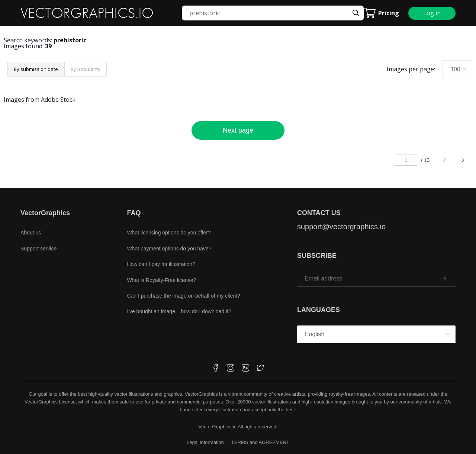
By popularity (86, 69)
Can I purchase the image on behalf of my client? (183, 296)
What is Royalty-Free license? (161, 280)
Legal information (205, 442)
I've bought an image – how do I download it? (179, 311)
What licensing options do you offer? (169, 233)
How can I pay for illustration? (161, 264)
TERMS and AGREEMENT (260, 442)
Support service (38, 249)
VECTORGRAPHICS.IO (87, 13)
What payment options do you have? (169, 249)
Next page (238, 130)
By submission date (36, 69)
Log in (432, 13)
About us (31, 233)
